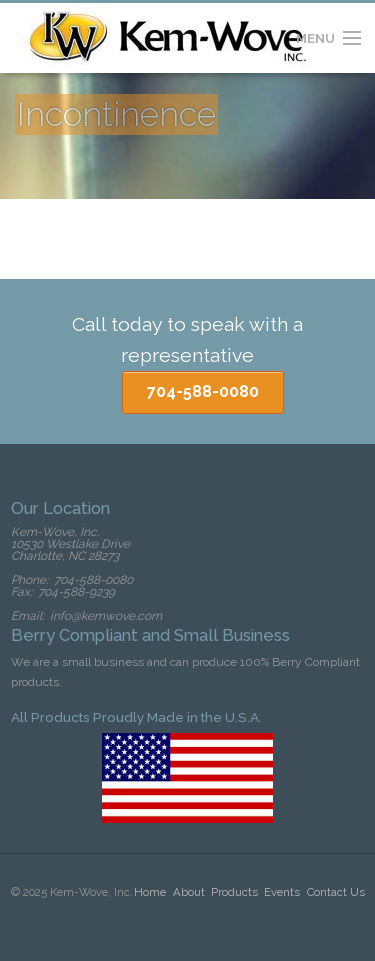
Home (150, 892)
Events (282, 892)
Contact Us (336, 892)
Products (234, 892)
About (189, 892)
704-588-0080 (203, 391)
